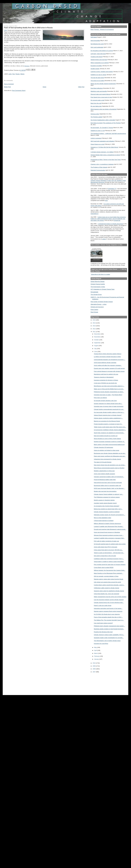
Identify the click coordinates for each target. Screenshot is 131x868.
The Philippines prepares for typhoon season (107, 497)
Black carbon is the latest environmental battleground (109, 445)
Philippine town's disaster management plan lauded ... (109, 626)
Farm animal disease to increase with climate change (109, 371)
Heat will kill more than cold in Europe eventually (108, 483)
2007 (94, 672)
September (98, 343)
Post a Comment (9, 84)
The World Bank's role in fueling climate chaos (107, 641)
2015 (94, 320)
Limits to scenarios (96, 138)
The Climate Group (96, 294)
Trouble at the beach (97, 57)
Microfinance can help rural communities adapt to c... (109, 386)
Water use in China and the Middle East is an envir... (109, 389)
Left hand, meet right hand (98, 54)
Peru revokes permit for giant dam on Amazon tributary (110, 565)
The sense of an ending (97, 81)
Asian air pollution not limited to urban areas (107, 450)
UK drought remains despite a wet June (105, 401)
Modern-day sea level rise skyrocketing (105, 491)
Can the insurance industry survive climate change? (109, 600)
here (106, 200)
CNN (5, 30)
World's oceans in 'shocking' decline (104, 500)
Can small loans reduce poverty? (103, 623)
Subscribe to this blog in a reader (101, 274)
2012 (94, 329)
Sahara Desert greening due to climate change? (108, 415)
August (96, 346)
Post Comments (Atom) (19, 90)
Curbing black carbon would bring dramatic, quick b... (109, 585)
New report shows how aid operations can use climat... (110, 465)
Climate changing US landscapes (103, 447)
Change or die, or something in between (102, 164)
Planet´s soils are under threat (103, 605)
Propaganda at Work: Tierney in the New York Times (106, 160)
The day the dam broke (97, 78)
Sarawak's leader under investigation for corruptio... (109, 638)
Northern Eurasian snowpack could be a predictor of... (109, 442)
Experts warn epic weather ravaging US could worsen (109, 368)
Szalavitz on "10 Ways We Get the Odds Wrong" (105, 147)
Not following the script (97, 44)
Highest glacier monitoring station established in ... (108, 418)
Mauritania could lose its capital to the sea (106, 374)
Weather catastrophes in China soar (104, 471)
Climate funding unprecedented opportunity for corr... (109, 409)
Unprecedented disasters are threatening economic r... (110, 360)
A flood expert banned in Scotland (104, 521)
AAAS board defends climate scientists (105, 363)
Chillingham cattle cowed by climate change (106, 588)
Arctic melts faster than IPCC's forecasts (105, 547)
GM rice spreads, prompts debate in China (106, 576)
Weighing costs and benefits (99, 91)
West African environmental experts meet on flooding (109, 468)
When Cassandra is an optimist (100, 63)
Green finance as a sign (97, 144)
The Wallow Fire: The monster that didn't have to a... (109, 620)
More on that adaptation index (102, 518)
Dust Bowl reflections (97, 88)
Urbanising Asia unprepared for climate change (107, 459)
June (96, 352)
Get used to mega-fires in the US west (105, 556)
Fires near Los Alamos (100, 398)
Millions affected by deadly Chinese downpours (107, 524)
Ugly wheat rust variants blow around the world (107, 582)
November (97, 337)
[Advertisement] (100, 682)
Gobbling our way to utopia (98, 75)
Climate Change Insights (98, 284)
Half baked (94, 37)
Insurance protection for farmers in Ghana (106, 380)
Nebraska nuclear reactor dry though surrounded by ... (110, 515)
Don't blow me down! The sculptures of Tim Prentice (106, 123)
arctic (10, 74)
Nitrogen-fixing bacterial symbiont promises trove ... (109, 535)
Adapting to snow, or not (98, 131)
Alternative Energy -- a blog (98, 304)
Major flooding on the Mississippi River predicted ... (109, 573)
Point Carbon (94, 310)
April (96, 650)
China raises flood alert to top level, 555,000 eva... (108, 550)
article (104, 239)
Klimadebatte (94, 292)
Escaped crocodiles (96, 66)
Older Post (81, 87)
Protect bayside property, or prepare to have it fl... (108, 424)
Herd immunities (95, 41)
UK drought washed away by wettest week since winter (110, 544)
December (97, 334)
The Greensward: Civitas (98, 287)
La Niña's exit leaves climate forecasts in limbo (107, 357)
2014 (94, 323)
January (97, 659)
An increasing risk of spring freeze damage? (107, 506)
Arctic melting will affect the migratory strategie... (108, 365)
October (97, 340)
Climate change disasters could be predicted (107, 512)
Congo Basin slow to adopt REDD (104, 567)
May (96, 647)
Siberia (22, 74)
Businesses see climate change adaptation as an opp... (110, 453)
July (95, 349)
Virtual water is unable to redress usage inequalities (109, 562)
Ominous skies (95, 114)
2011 (94, 332)
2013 (94, 326)
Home (44, 87)
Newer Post (7, 87)
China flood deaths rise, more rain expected (106, 594)
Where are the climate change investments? (103, 84)
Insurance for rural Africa (101, 644)
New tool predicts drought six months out (106, 436)
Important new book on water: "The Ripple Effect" (108, 395)
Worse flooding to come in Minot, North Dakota (107, 439)
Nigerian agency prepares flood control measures (108, 611)
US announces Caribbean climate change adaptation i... (110, 430)
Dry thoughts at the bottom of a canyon (102, 51)
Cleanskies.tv (94, 214)
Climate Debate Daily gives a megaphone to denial (105, 155)
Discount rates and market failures (100, 94)
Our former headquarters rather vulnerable (103, 120)
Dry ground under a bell (97, 100)
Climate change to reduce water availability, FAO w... (109, 635)
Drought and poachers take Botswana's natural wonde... (110, 529)
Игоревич (27, 66)
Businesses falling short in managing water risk (107, 486)
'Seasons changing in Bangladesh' (104, 377)
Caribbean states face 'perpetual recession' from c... (109, 559)
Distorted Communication (98, 170)
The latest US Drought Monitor (103, 462)
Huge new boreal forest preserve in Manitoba (107, 532)
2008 (94, 669)
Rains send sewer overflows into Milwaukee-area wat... (110, 456)
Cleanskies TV (112, 189)
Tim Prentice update (96, 117)
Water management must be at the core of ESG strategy (110, 597)
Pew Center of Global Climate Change (102, 302)
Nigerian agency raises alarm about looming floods (108, 579)
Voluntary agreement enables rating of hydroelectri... (109, 477)
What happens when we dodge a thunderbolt (104, 109)
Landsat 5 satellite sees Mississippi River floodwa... (109, 526)
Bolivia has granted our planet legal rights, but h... (108, 509)
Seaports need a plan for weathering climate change (109, 591)
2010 (94, 663)
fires (14, 74)
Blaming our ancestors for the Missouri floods (107, 421)
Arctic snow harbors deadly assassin (104, 474)
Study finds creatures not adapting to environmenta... (109, 433)
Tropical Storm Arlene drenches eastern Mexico (108, 354)
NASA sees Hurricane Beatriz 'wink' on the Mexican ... (109, 488)
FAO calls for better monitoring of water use (106, 541)
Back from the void (96, 103)
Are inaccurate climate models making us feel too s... (109, 412)
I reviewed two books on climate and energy (110, 224)
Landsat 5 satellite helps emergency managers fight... (109, 538)
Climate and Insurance (97, 307)
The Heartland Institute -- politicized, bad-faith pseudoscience (108, 134)
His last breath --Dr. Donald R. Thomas (102, 128)
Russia (18, 74)
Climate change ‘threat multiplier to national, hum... (109, 494)
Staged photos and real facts (99, 60)
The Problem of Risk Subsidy (99, 167)
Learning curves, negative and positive (102, 72)
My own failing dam (96, 106)
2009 (94, 666)
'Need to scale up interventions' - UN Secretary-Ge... (109, 553)
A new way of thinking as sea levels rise (105, 383)
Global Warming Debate (97, 282)
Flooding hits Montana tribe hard (103, 632)
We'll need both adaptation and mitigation (102, 141)
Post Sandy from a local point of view (101, 97)
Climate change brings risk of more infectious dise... (109, 603)
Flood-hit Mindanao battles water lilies (105, 480)
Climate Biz (117, 220)
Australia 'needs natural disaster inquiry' (105, 503)
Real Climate (94, 312)
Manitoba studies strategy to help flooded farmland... (109, 629)
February (97, 656)
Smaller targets (95, 69)
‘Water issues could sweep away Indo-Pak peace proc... (110, 427)
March (96, 653)
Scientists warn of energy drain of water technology (109, 406)
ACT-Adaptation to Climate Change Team (102, 289)
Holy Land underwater (97, 47)
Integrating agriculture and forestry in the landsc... (108, 608)
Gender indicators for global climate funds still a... (108, 404)
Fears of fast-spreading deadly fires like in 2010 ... (108, 617)
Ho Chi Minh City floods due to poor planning (107, 614)
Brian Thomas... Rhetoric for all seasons (102, 29)
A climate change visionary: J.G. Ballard (102, 152)
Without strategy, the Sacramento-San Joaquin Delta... (110, 570)
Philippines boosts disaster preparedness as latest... (109, 392)
